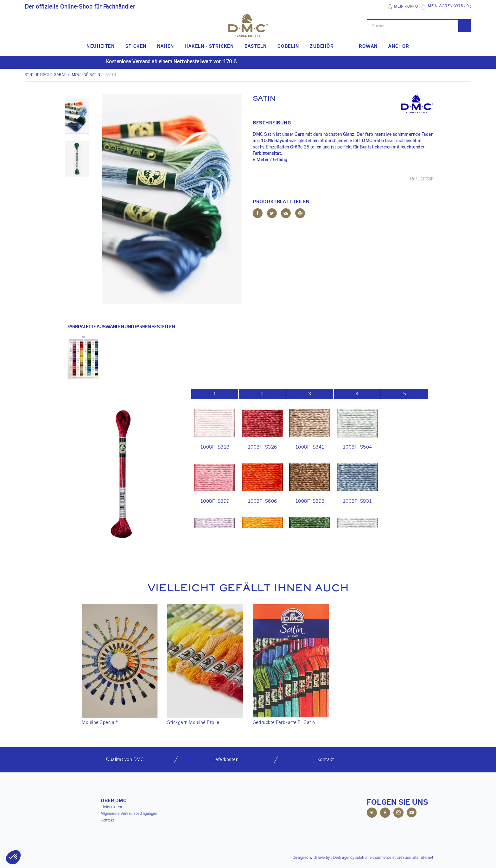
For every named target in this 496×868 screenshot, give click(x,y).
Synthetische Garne (46, 75)
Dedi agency (344, 858)
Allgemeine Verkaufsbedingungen (129, 814)
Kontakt (108, 821)
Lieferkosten (111, 807)
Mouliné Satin (86, 75)
